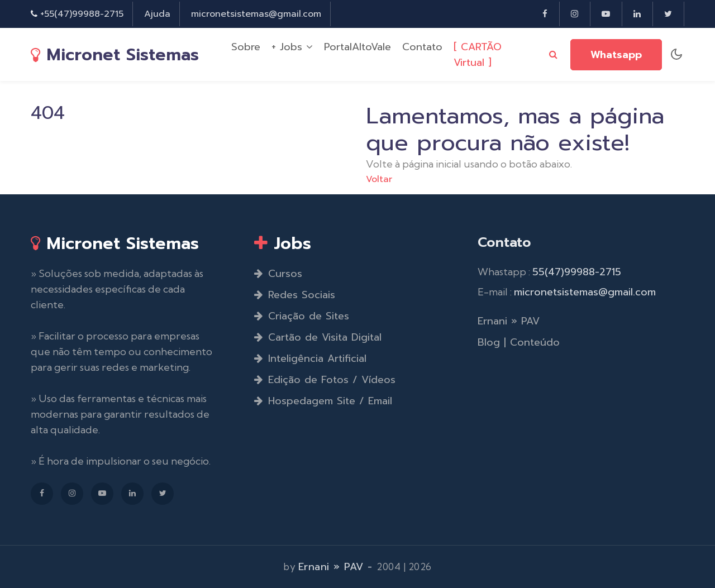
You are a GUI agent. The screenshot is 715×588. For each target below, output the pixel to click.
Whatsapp (616, 55)
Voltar (379, 179)
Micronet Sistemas (115, 55)
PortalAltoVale (357, 47)
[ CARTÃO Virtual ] (478, 55)
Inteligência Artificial (310, 358)
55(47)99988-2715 (577, 272)
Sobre (246, 47)
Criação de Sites (302, 316)
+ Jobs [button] (292, 47)
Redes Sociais (295, 295)
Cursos (278, 274)
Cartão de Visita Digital (318, 337)
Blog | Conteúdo (519, 342)
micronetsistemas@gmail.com (256, 14)
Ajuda (157, 14)
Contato (422, 47)
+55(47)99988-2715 (82, 14)
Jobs (283, 243)
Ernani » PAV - (338, 567)
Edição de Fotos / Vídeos (325, 380)
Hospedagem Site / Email (323, 401)
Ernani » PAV (509, 321)
